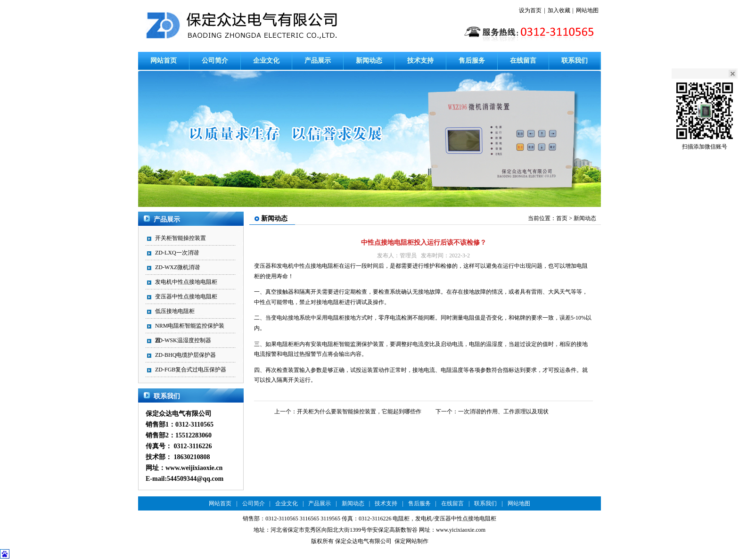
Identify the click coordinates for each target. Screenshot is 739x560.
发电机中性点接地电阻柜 (186, 282)
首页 (562, 218)
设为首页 (530, 10)
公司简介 (215, 61)
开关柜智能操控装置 (181, 238)
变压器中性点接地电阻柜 (186, 296)
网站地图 (587, 10)
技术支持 (420, 61)
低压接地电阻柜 (175, 311)
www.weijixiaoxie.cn (194, 468)
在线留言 (523, 61)
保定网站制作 (411, 541)
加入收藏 (559, 10)
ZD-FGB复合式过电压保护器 (191, 370)
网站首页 (164, 61)
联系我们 (575, 61)
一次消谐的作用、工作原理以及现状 (503, 412)
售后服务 (472, 61)
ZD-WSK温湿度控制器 (183, 340)
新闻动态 (369, 61)
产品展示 (318, 61)
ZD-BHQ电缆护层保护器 (185, 355)
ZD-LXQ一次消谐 (177, 253)
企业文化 (266, 61)
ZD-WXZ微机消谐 (177, 267)
